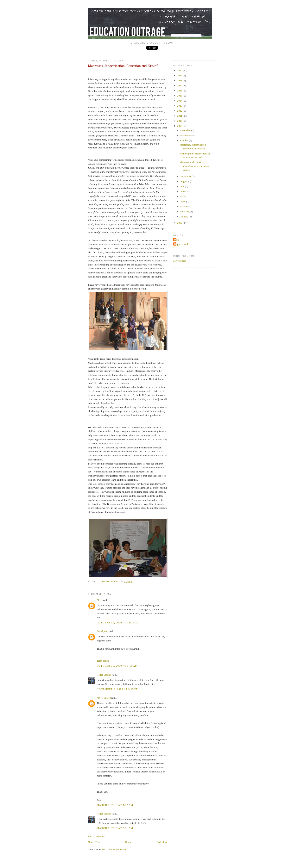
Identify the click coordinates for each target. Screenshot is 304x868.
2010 (180, 121)
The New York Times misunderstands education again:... (194, 166)
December (186, 130)
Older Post (162, 842)
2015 (180, 96)
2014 (180, 101)
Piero (99, 600)
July (183, 186)
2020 (180, 70)
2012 (180, 111)
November (186, 135)
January (185, 217)
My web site (180, 261)
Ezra (177, 240)
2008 (180, 223)
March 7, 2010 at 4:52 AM (115, 805)
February (185, 212)
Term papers (103, 661)
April (183, 201)
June (183, 191)
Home (128, 842)
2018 (180, 81)
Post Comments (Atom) (114, 849)
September (186, 176)
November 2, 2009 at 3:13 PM (118, 689)
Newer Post (94, 842)
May (183, 196)
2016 (180, 91)
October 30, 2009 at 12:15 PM (118, 623)
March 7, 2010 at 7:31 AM (115, 828)
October (185, 140)
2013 (180, 106)
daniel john (102, 631)
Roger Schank (104, 675)
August (184, 181)
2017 (180, 86)
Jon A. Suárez (104, 698)
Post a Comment (96, 837)
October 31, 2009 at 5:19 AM (117, 666)
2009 (180, 126)
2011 (180, 116)
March (184, 206)
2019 (180, 75)
